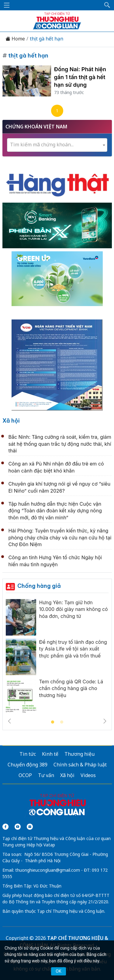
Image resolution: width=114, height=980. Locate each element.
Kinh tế (50, 754)
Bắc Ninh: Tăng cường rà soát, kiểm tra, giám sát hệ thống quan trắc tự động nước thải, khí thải (60, 444)
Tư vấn (46, 775)
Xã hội (11, 421)
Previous (9, 721)
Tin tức (28, 754)
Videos (88, 775)
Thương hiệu (79, 754)
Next (105, 721)
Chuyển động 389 (28, 765)
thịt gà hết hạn (47, 39)
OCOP (25, 775)
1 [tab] (53, 722)
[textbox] (57, 145)
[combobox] (57, 145)
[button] (107, 5)
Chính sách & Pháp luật (80, 765)
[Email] (30, 827)
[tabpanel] (57, 658)
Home (15, 39)
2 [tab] (62, 722)
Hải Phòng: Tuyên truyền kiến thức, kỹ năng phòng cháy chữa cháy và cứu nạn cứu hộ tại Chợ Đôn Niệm (60, 537)
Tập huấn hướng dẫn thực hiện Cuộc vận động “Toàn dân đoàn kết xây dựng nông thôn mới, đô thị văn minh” (55, 511)
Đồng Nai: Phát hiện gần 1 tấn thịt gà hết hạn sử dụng (80, 77)
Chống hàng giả (39, 586)
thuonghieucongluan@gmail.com (48, 870)
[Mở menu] (7, 5)
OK (58, 971)
